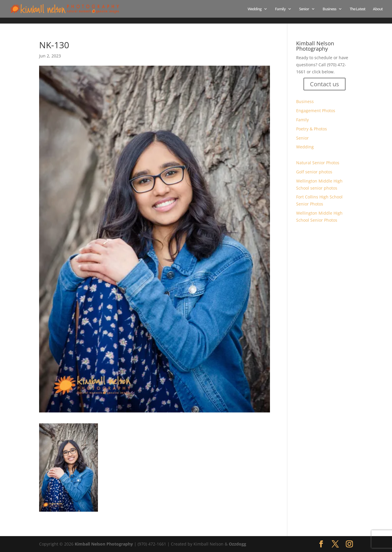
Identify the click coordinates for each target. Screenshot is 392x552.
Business (329, 9)
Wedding (255, 9)
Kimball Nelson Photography (104, 544)
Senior (304, 9)
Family (280, 9)
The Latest (357, 9)
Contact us (325, 84)
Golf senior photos (314, 172)
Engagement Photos (316, 111)
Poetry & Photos (312, 129)
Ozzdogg (237, 544)
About (378, 9)
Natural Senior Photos (318, 163)
